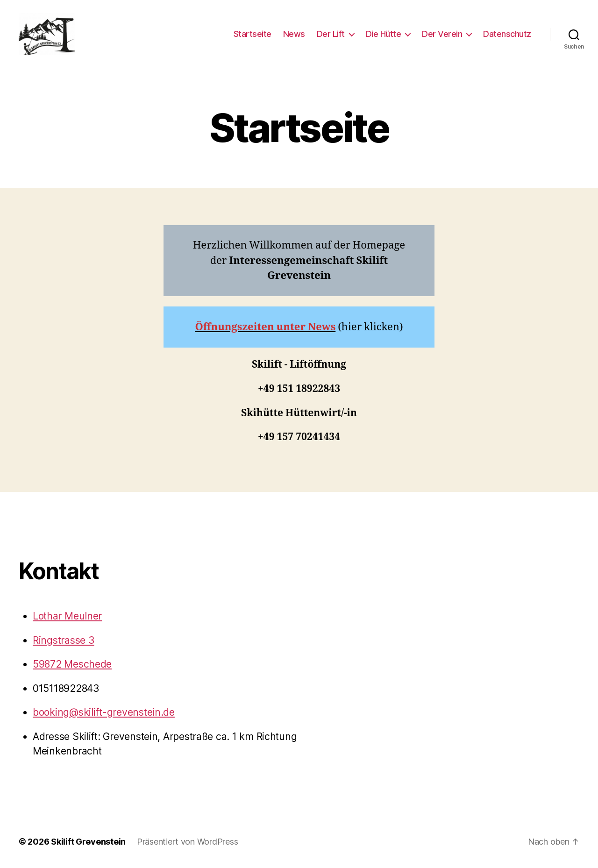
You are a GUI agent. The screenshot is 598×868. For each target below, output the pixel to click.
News (294, 34)
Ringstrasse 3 (64, 640)
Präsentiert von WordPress (187, 842)
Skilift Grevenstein (88, 842)
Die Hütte (384, 34)
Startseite (253, 34)
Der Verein (442, 34)
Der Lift (331, 34)
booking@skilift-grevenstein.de (104, 712)
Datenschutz (507, 34)
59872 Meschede (72, 664)
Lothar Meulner (67, 616)
